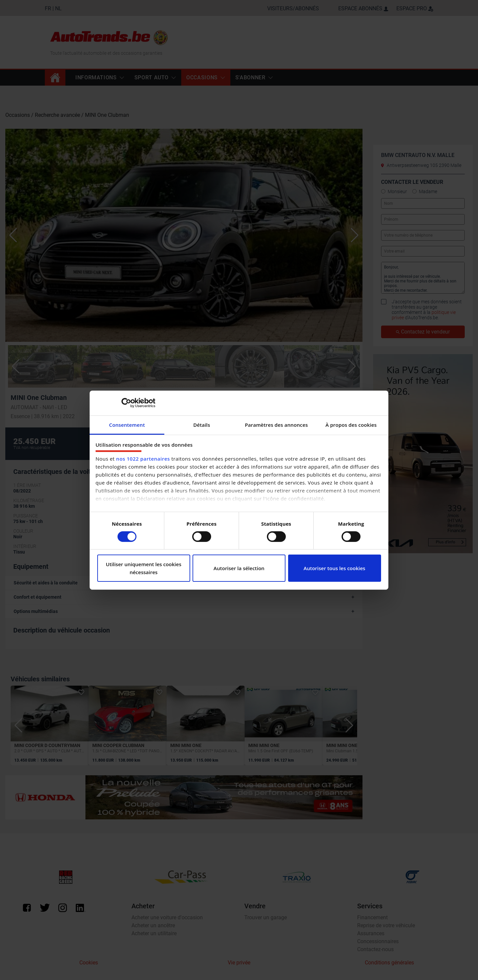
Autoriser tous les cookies (335, 568)
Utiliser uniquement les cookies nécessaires (144, 568)
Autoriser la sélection (239, 568)
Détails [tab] (202, 424)
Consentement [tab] (127, 424)
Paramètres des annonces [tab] (277, 424)
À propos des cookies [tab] (351, 424)
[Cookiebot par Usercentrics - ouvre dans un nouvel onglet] (126, 403)
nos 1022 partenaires (143, 459)
